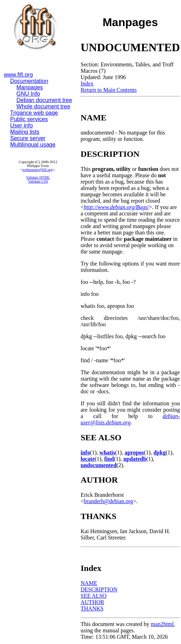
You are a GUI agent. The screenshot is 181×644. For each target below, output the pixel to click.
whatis (107, 452)
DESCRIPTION (99, 589)
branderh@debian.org (108, 501)
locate (88, 459)
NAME (89, 583)
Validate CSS (38, 181)
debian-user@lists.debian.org (130, 419)
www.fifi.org (18, 75)
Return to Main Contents (109, 90)
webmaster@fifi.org (37, 170)
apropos (134, 452)
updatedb (135, 459)
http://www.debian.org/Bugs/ (116, 207)
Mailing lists (25, 132)
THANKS (92, 609)
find (109, 459)
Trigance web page (34, 113)
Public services (29, 119)
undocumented (98, 465)
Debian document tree (44, 100)
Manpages (30, 87)
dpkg (160, 452)
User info (22, 126)
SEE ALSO (94, 596)
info (85, 452)
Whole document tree (43, 106)
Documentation (29, 81)
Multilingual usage (33, 145)
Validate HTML (38, 177)
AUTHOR (92, 602)
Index (87, 84)
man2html (162, 624)
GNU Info (28, 94)
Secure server (28, 138)
